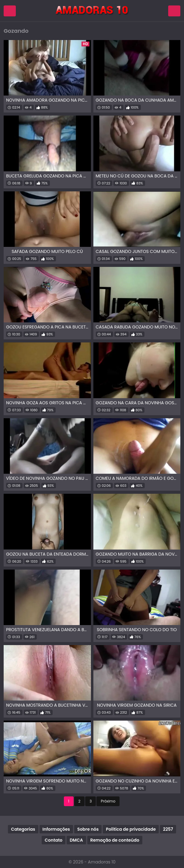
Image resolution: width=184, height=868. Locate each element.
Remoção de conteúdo (115, 840)
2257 (168, 829)
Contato (54, 840)
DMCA (76, 840)
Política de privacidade (131, 829)
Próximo (108, 801)
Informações (56, 829)
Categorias (23, 829)
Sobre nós (88, 829)
